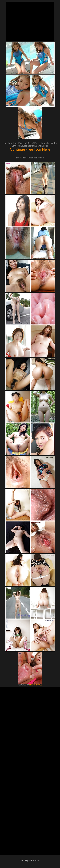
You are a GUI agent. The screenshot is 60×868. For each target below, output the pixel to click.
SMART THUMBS (36, 685)
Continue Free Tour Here (30, 149)
